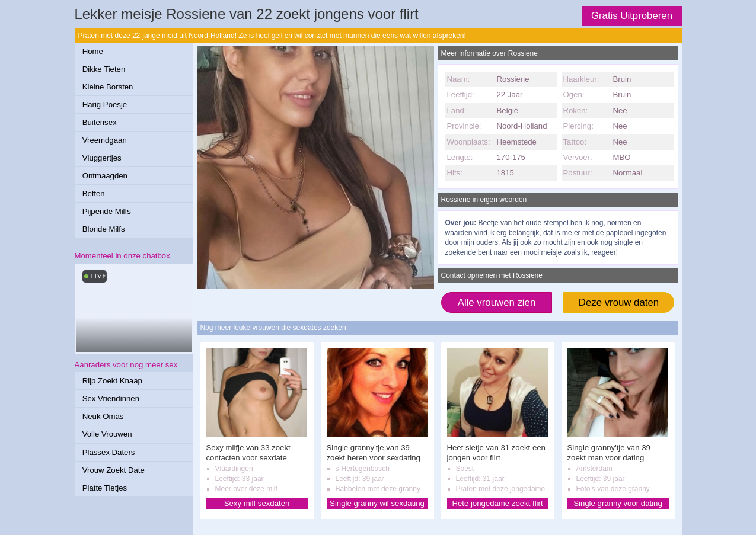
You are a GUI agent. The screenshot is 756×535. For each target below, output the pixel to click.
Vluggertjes (102, 158)
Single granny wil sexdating (377, 503)
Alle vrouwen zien (497, 302)
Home (93, 51)
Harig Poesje (105, 105)
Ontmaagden (105, 176)
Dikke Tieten (104, 69)
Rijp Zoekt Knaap (112, 381)
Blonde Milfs (104, 229)
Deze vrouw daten (619, 302)
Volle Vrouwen (107, 434)
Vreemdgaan (105, 140)
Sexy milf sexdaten (257, 503)
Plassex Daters (109, 452)
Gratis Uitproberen (632, 16)
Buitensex (100, 122)
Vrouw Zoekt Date (114, 470)
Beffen (94, 193)
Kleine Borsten (108, 87)
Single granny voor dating (618, 503)
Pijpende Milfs (107, 211)
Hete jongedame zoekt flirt (497, 503)
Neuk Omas (103, 416)
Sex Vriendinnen (111, 398)
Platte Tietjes (105, 488)
